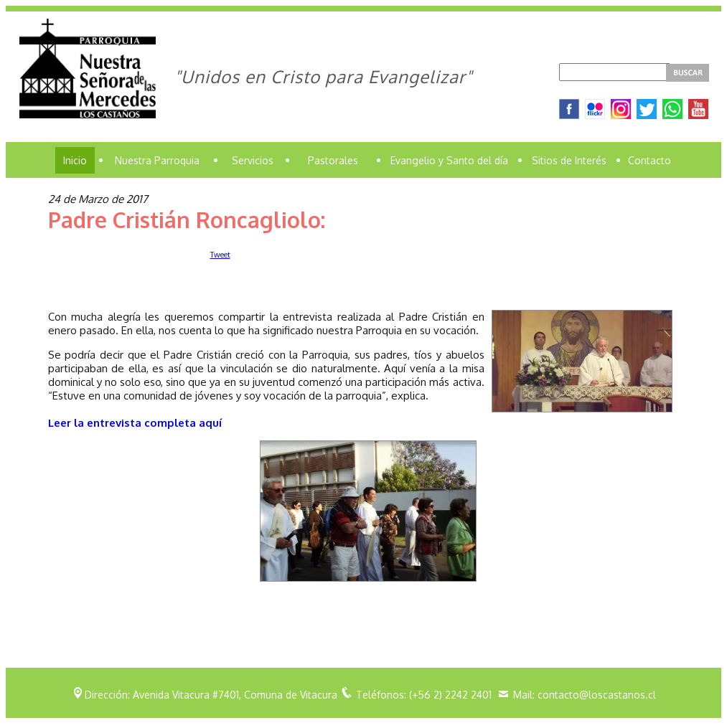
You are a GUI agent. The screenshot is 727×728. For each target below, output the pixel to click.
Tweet (220, 255)
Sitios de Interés (569, 160)
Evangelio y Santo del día (449, 160)
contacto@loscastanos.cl (597, 695)
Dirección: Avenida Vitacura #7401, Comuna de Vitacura (211, 695)
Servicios (253, 160)
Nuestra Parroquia (157, 160)
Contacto (649, 160)
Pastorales (333, 160)
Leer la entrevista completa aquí (135, 423)
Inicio (75, 160)
